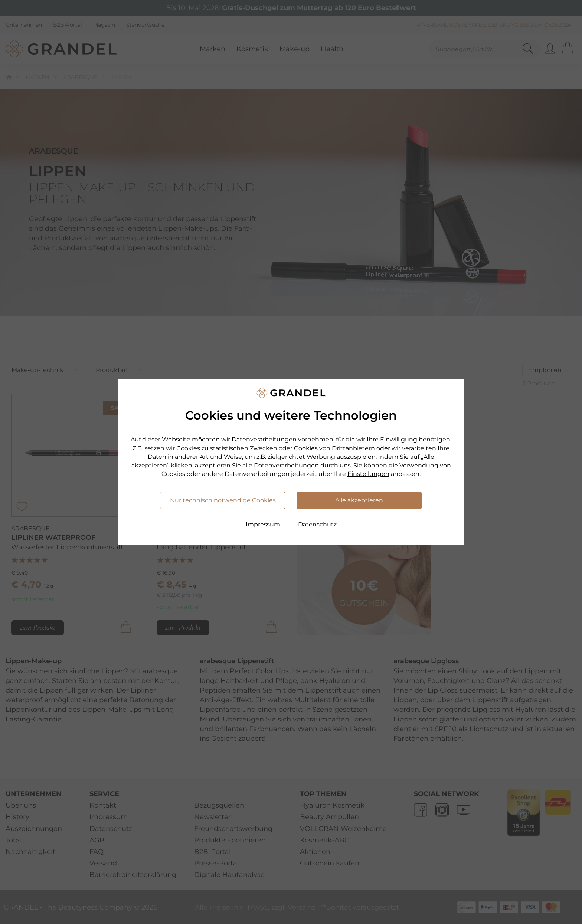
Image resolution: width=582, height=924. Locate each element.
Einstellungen (368, 474)
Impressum (263, 524)
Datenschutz (317, 524)
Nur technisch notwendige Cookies (223, 500)
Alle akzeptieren (359, 500)
